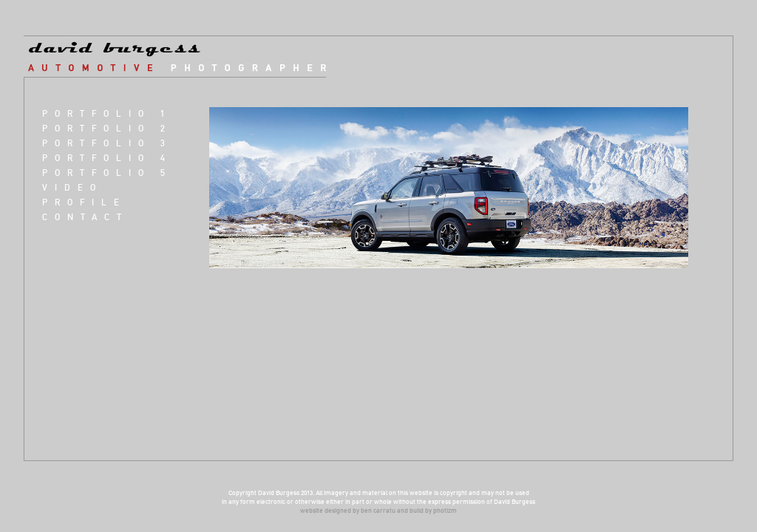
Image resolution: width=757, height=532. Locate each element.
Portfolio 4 (107, 158)
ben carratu (378, 510)
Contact (85, 217)
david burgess (186, 57)
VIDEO (72, 187)
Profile (84, 202)
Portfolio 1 (107, 113)
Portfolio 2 (107, 128)
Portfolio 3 (107, 143)
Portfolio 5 (107, 173)
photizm (445, 510)
